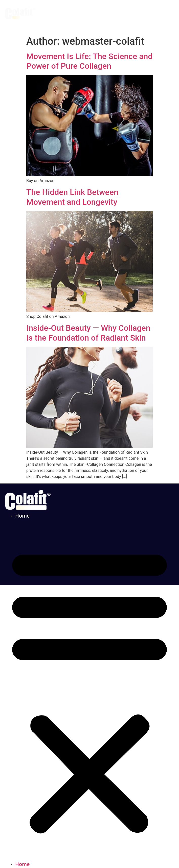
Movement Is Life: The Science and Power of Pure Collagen (89, 61)
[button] (89, 690)
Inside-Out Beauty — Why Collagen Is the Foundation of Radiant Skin (88, 333)
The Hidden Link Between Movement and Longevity (72, 197)
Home (23, 516)
